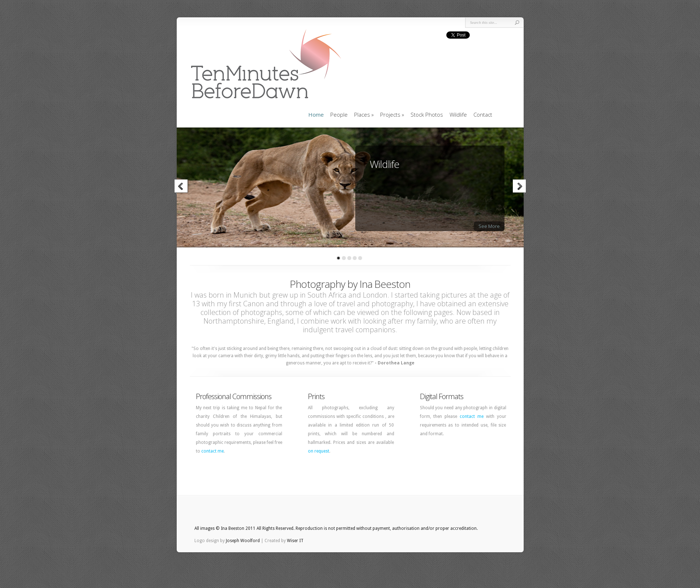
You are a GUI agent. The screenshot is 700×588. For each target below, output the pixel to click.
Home (316, 114)
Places (364, 114)
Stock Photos (427, 114)
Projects (392, 114)
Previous (181, 187)
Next (519, 187)
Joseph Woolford (243, 541)
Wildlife (458, 114)
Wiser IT (295, 541)
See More (489, 226)
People (339, 114)
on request (319, 451)
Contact (483, 114)
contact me (212, 451)
